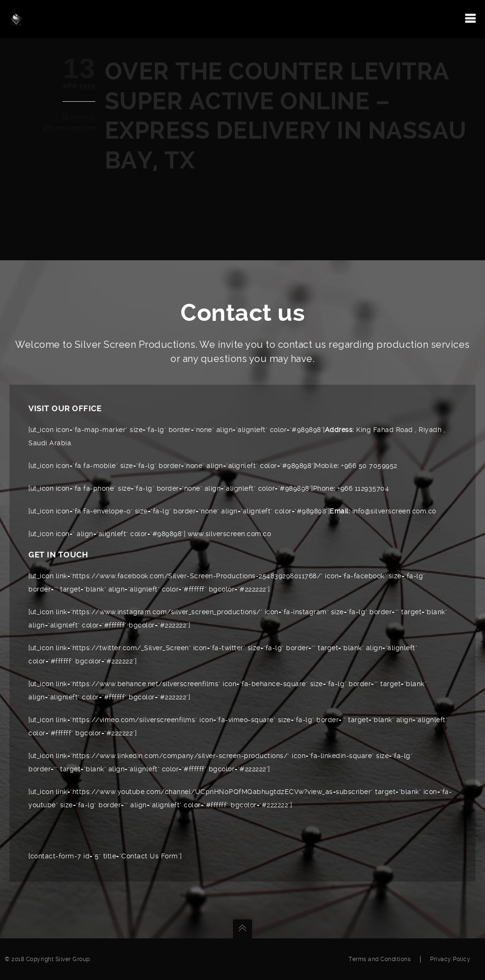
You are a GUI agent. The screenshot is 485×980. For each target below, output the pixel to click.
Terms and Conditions (380, 959)
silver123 (83, 117)
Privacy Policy (450, 959)
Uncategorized (74, 128)
